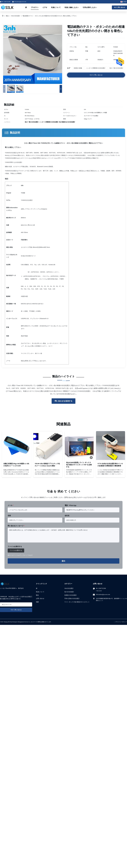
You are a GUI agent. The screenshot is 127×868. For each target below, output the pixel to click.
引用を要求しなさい (90, 7)
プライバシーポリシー (121, 622)
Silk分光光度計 (16, 16)
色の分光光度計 (69, 592)
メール (11, 505)
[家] (3, 16)
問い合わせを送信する (63, 401)
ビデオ (45, 7)
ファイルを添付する (15, 546)
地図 (37, 602)
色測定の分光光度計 (71, 595)
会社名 (67, 516)
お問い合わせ (40, 599)
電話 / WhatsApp (70, 505)
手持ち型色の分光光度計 (72, 599)
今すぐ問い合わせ (119, 7)
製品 (7, 16)
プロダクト (35, 7)
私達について (56, 7)
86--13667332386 (101, 588)
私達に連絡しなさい (72, 7)
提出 (63, 561)
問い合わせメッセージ (16, 526)
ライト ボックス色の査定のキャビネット (77, 602)
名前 (9, 516)
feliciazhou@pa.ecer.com (20, 2)
